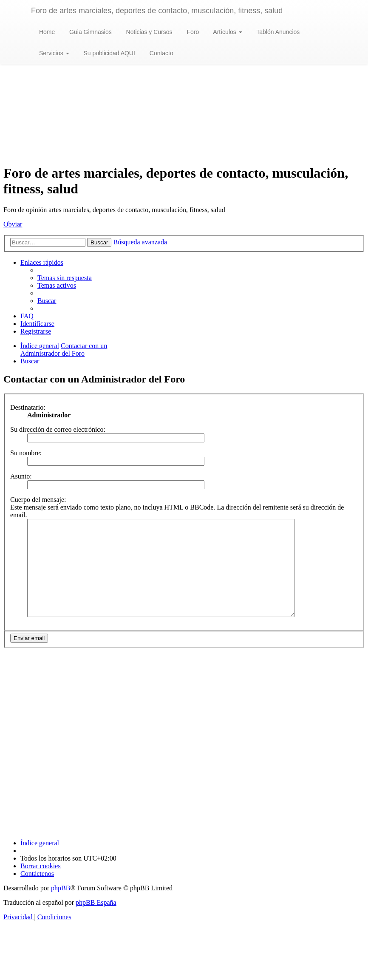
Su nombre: (26, 453)
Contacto (161, 53)
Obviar (13, 224)
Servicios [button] (53, 53)
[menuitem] (65, 278)
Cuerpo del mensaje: (38, 500)
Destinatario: (28, 407)
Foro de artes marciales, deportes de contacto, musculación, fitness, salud (157, 11)
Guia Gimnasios (89, 32)
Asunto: (21, 476)
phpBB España (96, 922)
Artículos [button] (227, 32)
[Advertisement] (184, 97)
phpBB (61, 907)
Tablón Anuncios (277, 32)
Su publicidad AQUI (109, 53)
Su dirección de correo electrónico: (58, 429)
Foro (192, 32)
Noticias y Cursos (149, 32)
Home (46, 32)
